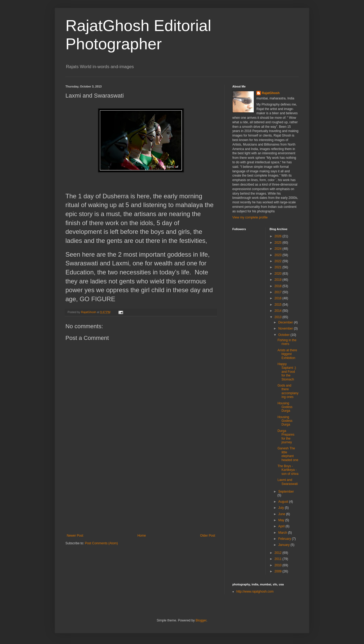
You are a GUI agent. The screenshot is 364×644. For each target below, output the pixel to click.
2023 (278, 255)
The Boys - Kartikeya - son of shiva (288, 470)
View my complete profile (250, 217)
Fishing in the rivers (287, 342)
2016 (278, 298)
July (281, 508)
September (286, 492)
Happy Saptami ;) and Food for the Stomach (287, 372)
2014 (278, 311)
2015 (278, 305)
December (286, 322)
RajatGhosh (271, 93)
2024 (278, 249)
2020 (278, 274)
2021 (278, 267)
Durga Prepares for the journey (286, 437)
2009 (278, 571)
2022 (278, 261)
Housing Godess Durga (285, 407)
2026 (278, 236)
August (284, 502)
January (284, 545)
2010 (278, 565)
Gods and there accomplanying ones (288, 391)
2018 (278, 286)
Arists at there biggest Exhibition (287, 354)
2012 (278, 553)
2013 (278, 317)
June (282, 514)
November (286, 328)
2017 (278, 292)
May (282, 520)
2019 (278, 280)
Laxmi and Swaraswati (287, 482)
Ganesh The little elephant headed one (288, 454)
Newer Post (75, 536)
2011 (278, 559)
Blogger (201, 620)
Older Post (208, 536)
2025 (278, 243)
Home (142, 536)
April (282, 526)
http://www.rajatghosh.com (255, 592)
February (285, 539)
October (284, 335)
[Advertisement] (141, 494)
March (283, 533)
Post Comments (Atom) (101, 543)
